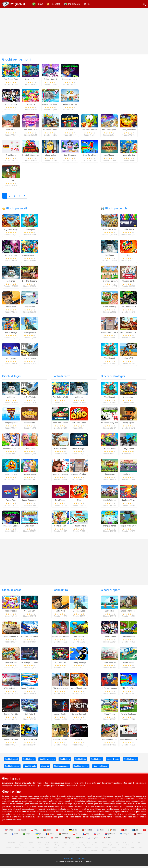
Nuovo (40, 4)
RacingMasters (11, 613)
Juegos (60, 832)
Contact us (68, 861)
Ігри (39, 836)
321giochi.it (17, 4)
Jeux (100, 832)
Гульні (29, 853)
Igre (97, 836)
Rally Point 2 (30, 716)
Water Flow (11, 502)
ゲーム (107, 840)
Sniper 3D (79, 742)
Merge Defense (110, 528)
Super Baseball (110, 665)
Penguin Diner (30, 309)
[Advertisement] (74, 31)
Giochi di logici (12, 378)
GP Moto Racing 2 (11, 690)
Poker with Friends (60, 425)
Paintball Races (11, 665)
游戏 (110, 853)
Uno (128, 257)
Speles (138, 836)
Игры (35, 832)
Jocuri (50, 836)
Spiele (73, 832)
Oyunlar (56, 840)
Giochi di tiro (60, 592)
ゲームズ (118, 853)
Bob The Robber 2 (128, 309)
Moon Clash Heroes (79, 690)
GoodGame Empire (128, 335)
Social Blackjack (79, 451)
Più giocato (74, 4)
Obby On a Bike (128, 690)
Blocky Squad (128, 425)
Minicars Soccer (128, 639)
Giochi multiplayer (101, 768)
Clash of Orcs (110, 477)
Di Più (87, 4)
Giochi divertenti (11, 762)
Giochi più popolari (115, 211)
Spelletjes (87, 832)
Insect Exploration (30, 502)
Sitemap (81, 861)
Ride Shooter (79, 639)
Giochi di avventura (47, 762)
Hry (86, 836)
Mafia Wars (11, 309)
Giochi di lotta (80, 762)
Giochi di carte (61, 378)
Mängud (125, 836)
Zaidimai (41, 840)
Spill (125, 832)
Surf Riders (110, 613)
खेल (103, 853)
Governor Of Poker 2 (110, 335)
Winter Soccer (128, 665)
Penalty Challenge (128, 716)
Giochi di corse (12, 592)
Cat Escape (11, 360)
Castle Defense (110, 502)
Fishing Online (11, 477)
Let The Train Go (30, 360)
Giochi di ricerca (130, 762)
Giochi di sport (110, 592)
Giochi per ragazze (61, 768)
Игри (80, 840)
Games (9, 832)
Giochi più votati (15, 211)
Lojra (68, 840)
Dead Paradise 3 (11, 639)
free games (11, 845)
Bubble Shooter (128, 232)
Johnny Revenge (79, 665)
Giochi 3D (45, 768)
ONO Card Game (79, 425)
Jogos (47, 832)
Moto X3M (128, 360)
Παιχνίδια (93, 840)
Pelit (15, 836)
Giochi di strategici (113, 378)
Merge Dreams (30, 477)
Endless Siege (110, 451)
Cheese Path (30, 425)
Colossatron (128, 399)
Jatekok (64, 836)
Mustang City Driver (30, 665)
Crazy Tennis (110, 716)
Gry (76, 836)
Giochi (113, 832)
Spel (135, 832)
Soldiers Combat (60, 742)
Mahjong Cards (128, 283)
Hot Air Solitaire (60, 451)
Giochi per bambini (81, 768)
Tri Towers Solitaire (110, 283)
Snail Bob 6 (30, 528)
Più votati (56, 4)
